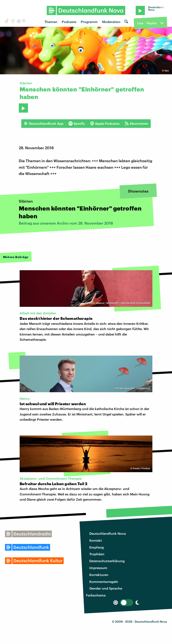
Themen (51, 22)
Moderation (111, 22)
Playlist (152, 23)
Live (140, 23)
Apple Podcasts (105, 123)
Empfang (97, 547)
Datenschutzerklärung (107, 561)
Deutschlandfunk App (44, 123)
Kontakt (96, 540)
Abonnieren (136, 123)
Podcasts (69, 22)
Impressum (98, 568)
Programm (89, 22)
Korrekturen (99, 575)
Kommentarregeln (104, 582)
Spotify (77, 123)
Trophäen (97, 554)
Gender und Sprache (106, 588)
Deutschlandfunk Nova (108, 533)
